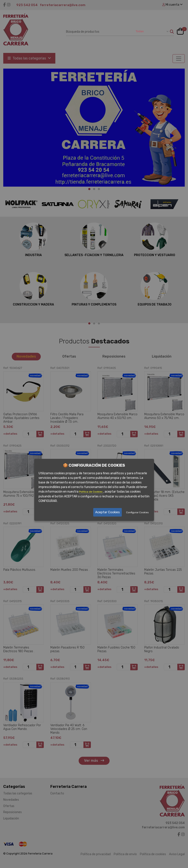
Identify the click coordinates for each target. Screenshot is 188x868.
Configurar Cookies (137, 513)
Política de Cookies (91, 492)
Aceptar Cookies (108, 512)
